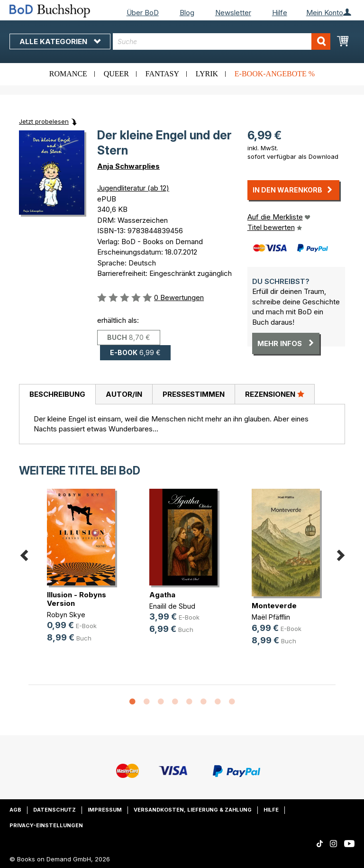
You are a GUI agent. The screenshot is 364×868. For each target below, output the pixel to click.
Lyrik (207, 74)
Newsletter (233, 13)
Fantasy (162, 74)
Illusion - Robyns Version (77, 599)
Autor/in (124, 394)
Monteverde (274, 606)
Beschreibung (57, 394)
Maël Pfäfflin (271, 617)
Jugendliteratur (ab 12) (133, 188)
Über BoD (143, 13)
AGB (15, 810)
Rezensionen (275, 394)
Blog (187, 13)
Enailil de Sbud (172, 606)
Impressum (105, 810)
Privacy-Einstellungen (46, 825)
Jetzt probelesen (44, 121)
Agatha (162, 595)
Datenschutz (55, 810)
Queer (116, 74)
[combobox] (222, 41)
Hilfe (280, 13)
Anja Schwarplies (128, 166)
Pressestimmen (194, 394)
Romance (68, 74)
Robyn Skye (66, 615)
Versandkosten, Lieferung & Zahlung (193, 810)
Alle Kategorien (60, 41)
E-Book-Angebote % (275, 74)
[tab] (57, 394)
